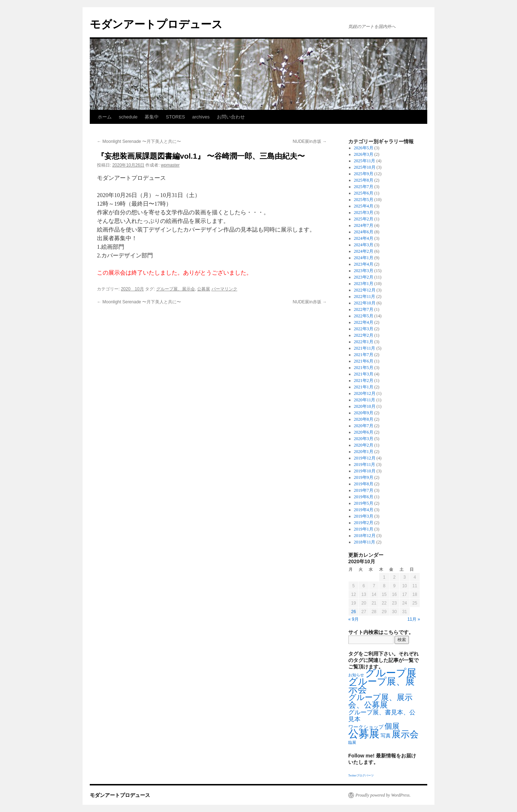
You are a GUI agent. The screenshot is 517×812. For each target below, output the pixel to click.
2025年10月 (365, 167)
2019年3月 (364, 516)
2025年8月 (364, 180)
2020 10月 (132, 289)
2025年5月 (364, 200)
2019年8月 (364, 484)
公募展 (204, 289)
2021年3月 (364, 374)
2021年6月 (364, 361)
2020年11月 (365, 400)
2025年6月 (364, 193)
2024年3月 (364, 245)
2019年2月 (364, 523)
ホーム (105, 117)
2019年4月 (364, 510)
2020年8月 (364, 419)
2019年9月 (364, 477)
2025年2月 (364, 219)
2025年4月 (364, 206)
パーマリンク (224, 289)
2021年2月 (364, 381)
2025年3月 (364, 213)
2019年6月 (364, 497)
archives (201, 117)
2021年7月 (364, 355)
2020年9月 (364, 413)
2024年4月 (364, 238)
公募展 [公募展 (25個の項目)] (364, 734)
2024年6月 (364, 232)
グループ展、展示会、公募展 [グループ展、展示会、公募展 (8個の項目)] (380, 701)
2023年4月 (364, 264)
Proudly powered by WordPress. (383, 795)
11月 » (414, 619)
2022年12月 (365, 290)
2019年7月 (364, 490)
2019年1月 (364, 529)
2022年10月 (365, 303)
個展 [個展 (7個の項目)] (392, 726)
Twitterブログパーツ (361, 776)
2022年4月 (364, 322)
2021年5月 (364, 368)
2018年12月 (365, 536)
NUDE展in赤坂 (310, 141)
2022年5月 (364, 316)
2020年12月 (365, 393)
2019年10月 (365, 471)
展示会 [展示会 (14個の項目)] (405, 734)
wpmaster (170, 165)
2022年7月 (364, 309)
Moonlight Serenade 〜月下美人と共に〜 (139, 141)
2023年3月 (364, 271)
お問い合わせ (231, 117)
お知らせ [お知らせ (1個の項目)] (356, 675)
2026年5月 (364, 148)
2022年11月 (365, 297)
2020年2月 (364, 445)
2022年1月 (364, 342)
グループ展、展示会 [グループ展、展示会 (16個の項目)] (381, 685)
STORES (175, 117)
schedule (128, 117)
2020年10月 (365, 406)
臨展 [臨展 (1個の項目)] (352, 743)
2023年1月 (364, 284)
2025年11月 (365, 161)
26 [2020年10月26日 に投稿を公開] (353, 612)
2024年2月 (364, 251)
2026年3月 (364, 154)
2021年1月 (364, 387)
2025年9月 (364, 174)
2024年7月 (364, 225)
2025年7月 (364, 187)
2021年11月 (365, 348)
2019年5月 (364, 503)
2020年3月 (364, 439)
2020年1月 (364, 452)
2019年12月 (365, 458)
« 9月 (353, 619)
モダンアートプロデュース (156, 24)
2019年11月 (365, 465)
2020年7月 (364, 426)
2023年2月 (364, 277)
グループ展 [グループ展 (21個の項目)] (391, 673)
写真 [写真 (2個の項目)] (386, 736)
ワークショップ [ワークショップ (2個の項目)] (366, 727)
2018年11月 (365, 542)
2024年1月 (364, 258)
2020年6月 (364, 432)
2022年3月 (364, 329)
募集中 (152, 117)
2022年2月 (364, 335)
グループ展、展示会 (176, 289)
